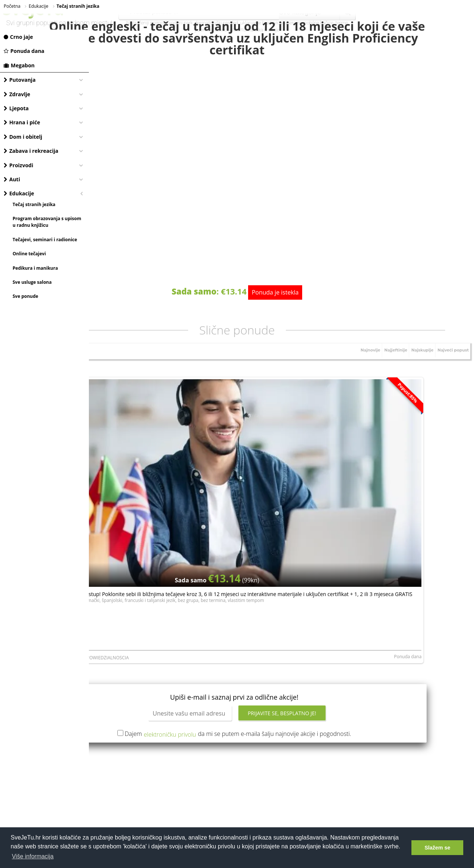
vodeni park (181, 23)
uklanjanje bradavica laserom (270, 23)
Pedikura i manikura (35, 268)
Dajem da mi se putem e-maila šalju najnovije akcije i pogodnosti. (283, 585)
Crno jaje (18, 37)
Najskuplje (415, 361)
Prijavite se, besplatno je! (326, 565)
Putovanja (20, 80)
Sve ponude (25, 296)
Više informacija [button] (33, 856)
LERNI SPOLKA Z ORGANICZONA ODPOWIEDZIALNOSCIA (152, 512)
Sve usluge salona (32, 282)
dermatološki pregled (216, 23)
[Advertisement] (281, 662)
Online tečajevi (29, 254)
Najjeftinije (385, 361)
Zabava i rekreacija (31, 151)
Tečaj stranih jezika (34, 204)
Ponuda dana (24, 51)
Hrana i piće (22, 122)
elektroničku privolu (214, 586)
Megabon (19, 65)
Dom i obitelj (23, 137)
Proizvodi (19, 165)
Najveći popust (450, 361)
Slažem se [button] (437, 848)
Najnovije (356, 361)
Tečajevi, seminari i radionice (45, 240)
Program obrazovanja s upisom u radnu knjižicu (47, 222)
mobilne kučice (318, 23)
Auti (12, 179)
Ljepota (16, 108)
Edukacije (19, 193)
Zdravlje (17, 94)
